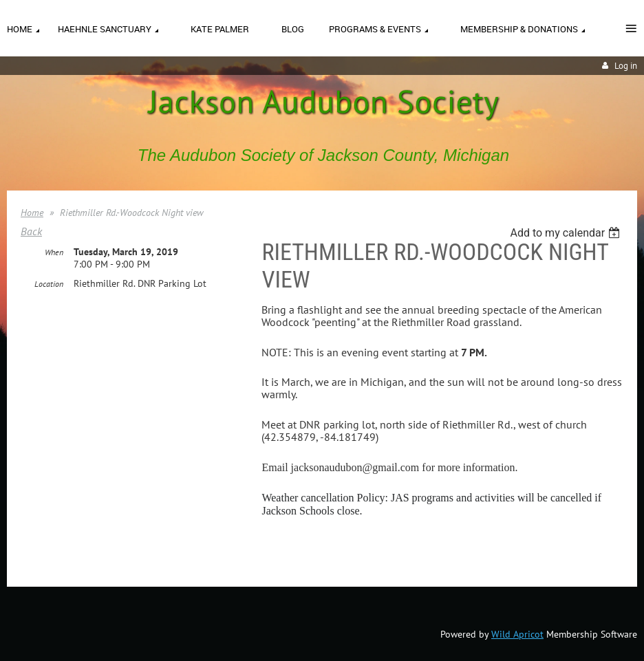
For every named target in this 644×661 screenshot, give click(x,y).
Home (32, 213)
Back (31, 231)
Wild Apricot (517, 634)
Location (49, 284)
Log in (626, 66)
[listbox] (567, 233)
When (54, 252)
